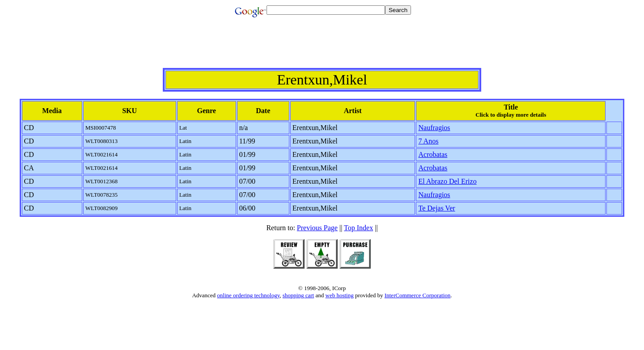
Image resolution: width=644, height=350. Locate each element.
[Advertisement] (322, 48)
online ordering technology (248, 295)
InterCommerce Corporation (418, 295)
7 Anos (428, 141)
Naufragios (434, 128)
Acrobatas (433, 154)
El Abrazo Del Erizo (447, 181)
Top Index (358, 228)
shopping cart (298, 295)
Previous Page (317, 228)
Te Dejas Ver (436, 208)
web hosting (340, 295)
